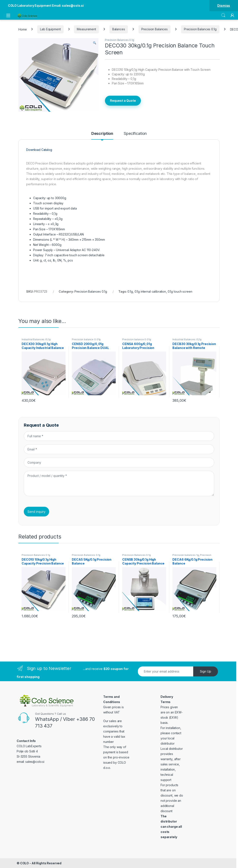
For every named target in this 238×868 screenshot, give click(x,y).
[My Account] (232, 15)
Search (223, 15)
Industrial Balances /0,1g (36, 339)
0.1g (130, 291)
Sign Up (206, 671)
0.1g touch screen (180, 291)
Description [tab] (102, 134)
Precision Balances (154, 29)
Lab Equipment (50, 29)
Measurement (86, 29)
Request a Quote (123, 101)
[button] (95, 43)
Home (23, 29)
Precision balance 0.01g (86, 339)
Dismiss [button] (224, 6)
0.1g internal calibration (150, 291)
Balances (119, 29)
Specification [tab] (135, 134)
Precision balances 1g (186, 555)
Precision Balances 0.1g (200, 29)
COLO (24, 863)
